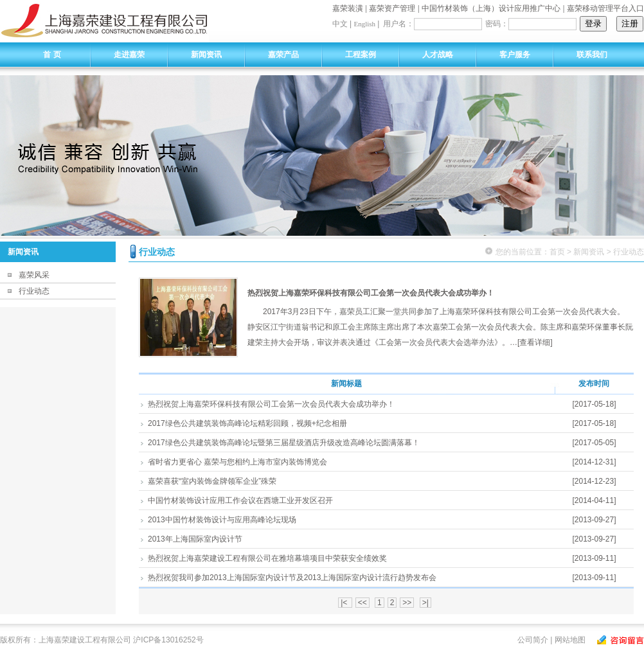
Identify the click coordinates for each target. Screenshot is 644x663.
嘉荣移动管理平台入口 (605, 8)
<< (362, 603)
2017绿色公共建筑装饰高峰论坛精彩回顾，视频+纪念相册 (247, 423)
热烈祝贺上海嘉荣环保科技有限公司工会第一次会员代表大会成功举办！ (371, 293)
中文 (340, 24)
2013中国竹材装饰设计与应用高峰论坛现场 (222, 520)
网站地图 (570, 640)
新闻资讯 (206, 55)
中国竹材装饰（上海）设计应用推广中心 (491, 8)
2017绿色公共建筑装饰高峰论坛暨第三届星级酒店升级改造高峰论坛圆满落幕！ (284, 443)
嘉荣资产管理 (392, 8)
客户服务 (515, 55)
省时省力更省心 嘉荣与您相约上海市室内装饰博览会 (237, 462)
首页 (557, 252)
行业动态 (34, 291)
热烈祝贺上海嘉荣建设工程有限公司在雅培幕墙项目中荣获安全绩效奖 (267, 558)
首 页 (52, 55)
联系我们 (592, 55)
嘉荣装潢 (348, 8)
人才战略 (438, 55)
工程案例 (361, 55)
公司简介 (533, 640)
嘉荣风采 (34, 275)
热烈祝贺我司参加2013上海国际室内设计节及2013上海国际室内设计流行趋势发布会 (292, 578)
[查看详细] (535, 342)
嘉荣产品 (283, 55)
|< (345, 603)
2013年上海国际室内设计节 (195, 539)
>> (407, 603)
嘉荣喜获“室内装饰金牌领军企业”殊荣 (212, 481)
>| (425, 603)
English (364, 24)
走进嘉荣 (129, 55)
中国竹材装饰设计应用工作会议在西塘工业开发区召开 (240, 500)
